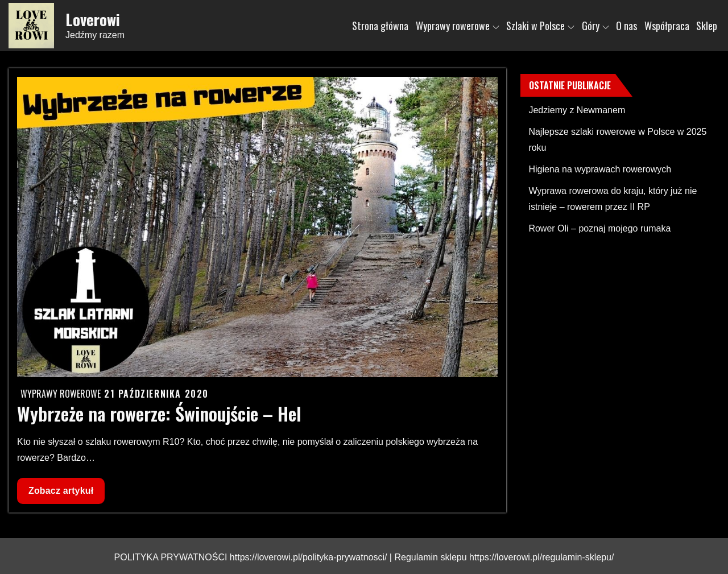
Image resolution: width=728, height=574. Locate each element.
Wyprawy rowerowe (458, 26)
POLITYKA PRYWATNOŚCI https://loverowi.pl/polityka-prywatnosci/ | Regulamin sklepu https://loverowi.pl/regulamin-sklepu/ (364, 557)
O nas (626, 26)
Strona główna (380, 26)
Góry (595, 26)
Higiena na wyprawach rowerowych (600, 169)
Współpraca (667, 26)
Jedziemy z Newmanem (577, 110)
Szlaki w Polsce (540, 26)
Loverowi (93, 19)
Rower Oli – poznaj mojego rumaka (599, 228)
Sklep (707, 26)
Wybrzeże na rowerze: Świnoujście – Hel (159, 413)
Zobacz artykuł (61, 494)
